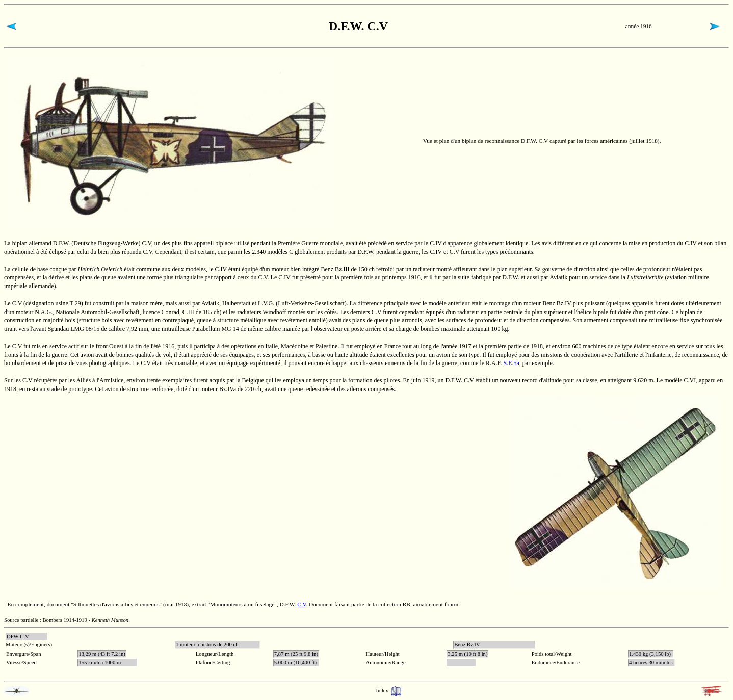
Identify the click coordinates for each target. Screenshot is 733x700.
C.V (302, 604)
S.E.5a (512, 363)
